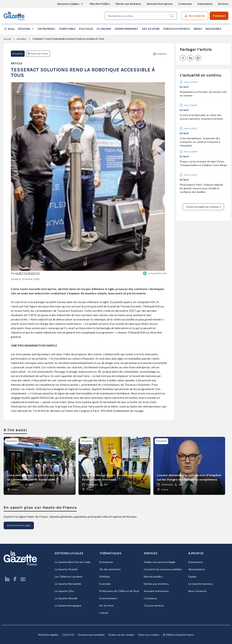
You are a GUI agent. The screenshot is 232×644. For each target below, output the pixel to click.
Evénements (205, 4)
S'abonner (219, 16)
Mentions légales (48, 635)
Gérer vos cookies (149, 635)
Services (223, 4)
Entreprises (46, 29)
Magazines (213, 29)
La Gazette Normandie (68, 584)
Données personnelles (91, 635)
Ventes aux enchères (156, 584)
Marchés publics (153, 576)
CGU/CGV (68, 635)
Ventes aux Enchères (128, 4)
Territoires (67, 29)
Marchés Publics (100, 4)
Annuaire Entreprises (160, 4)
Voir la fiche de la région (19, 525)
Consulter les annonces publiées (163, 569)
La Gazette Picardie (157, 273)
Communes (185, 4)
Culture (104, 613)
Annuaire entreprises (156, 591)
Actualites (22, 39)
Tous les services (154, 605)
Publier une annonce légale (160, 562)
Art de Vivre (151, 29)
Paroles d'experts (177, 29)
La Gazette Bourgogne (68, 605)
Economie (104, 29)
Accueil (7, 39)
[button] (9, 29)
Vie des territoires (110, 569)
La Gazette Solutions (201, 584)
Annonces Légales (69, 4)
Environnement (127, 29)
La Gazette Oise (64, 591)
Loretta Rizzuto (28, 273)
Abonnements (197, 569)
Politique (86, 29)
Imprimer (160, 54)
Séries (198, 29)
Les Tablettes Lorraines (69, 576)
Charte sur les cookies (121, 635)
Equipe (192, 576)
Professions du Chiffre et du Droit (119, 591)
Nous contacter (198, 591)
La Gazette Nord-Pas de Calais (73, 562)
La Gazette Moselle (66, 598)
